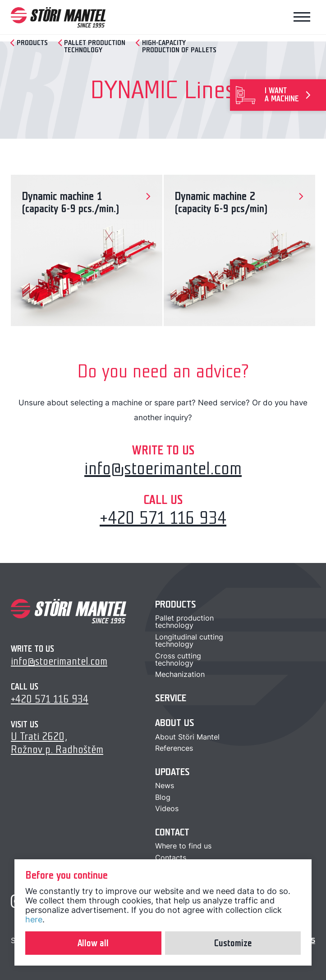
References (174, 748)
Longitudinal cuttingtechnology (189, 640)
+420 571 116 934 (163, 518)
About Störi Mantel (187, 737)
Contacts (171, 857)
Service (171, 698)
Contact (172, 832)
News (165, 785)
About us (175, 723)
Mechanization (180, 674)
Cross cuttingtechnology (178, 659)
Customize (233, 943)
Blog (163, 797)
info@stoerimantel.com (163, 468)
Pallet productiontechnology (184, 622)
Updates (172, 772)
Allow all (93, 943)
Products (176, 604)
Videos (167, 808)
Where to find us (183, 846)
